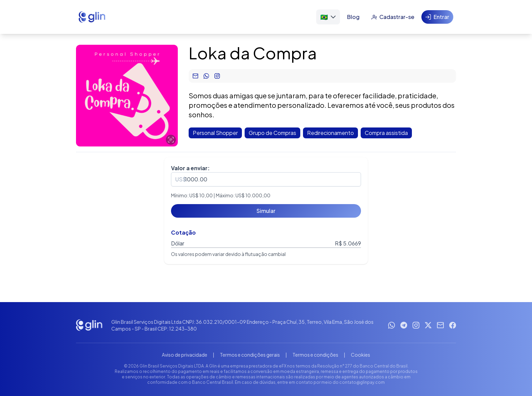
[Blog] (353, 17)
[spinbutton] (266, 179)
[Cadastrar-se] (393, 17)
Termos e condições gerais (250, 355)
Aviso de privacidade (185, 355)
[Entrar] (437, 17)
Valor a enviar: (190, 168)
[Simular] (266, 211)
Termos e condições (315, 355)
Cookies (360, 355)
